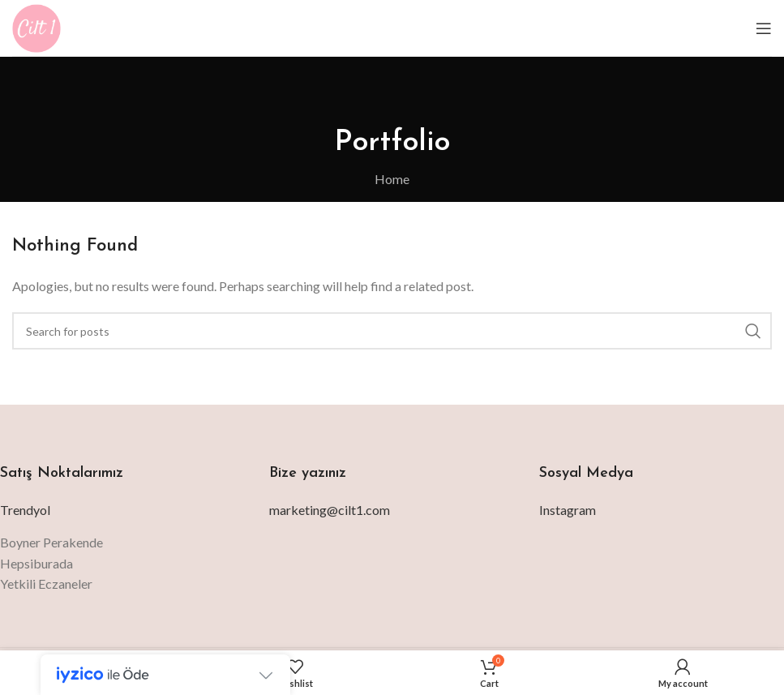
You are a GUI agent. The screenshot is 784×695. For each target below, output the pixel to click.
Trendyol (25, 510)
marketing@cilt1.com (330, 510)
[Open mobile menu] (764, 28)
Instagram (568, 510)
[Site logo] (36, 26)
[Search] (392, 331)
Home (392, 179)
